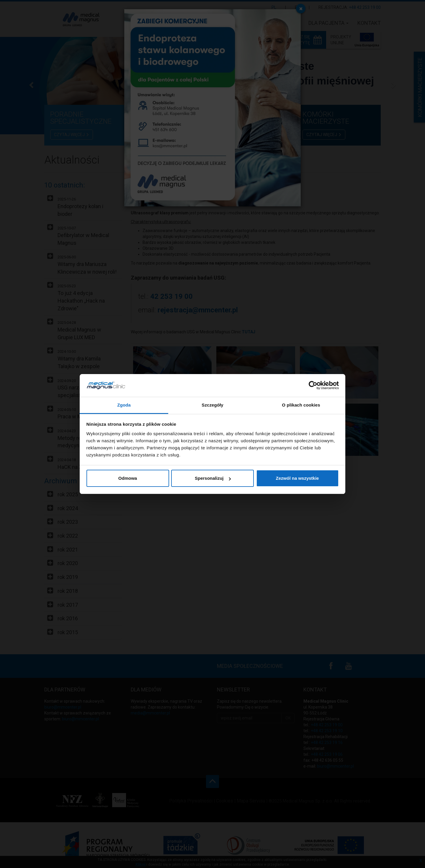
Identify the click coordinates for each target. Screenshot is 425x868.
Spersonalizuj (213, 478)
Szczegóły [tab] (212, 405)
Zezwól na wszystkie (297, 478)
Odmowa (128, 478)
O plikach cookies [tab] (301, 405)
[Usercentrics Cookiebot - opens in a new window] (313, 385)
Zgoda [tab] (124, 405)
